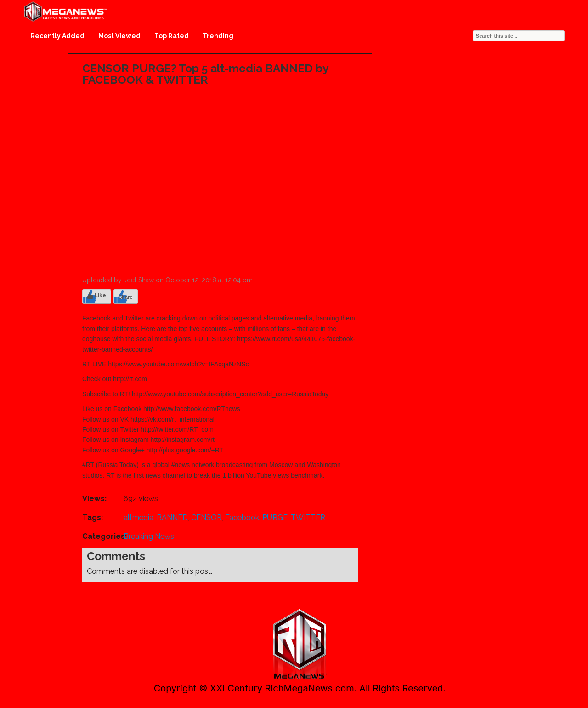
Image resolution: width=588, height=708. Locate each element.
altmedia (139, 517)
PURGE (275, 517)
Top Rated (172, 36)
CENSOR (206, 517)
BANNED (172, 517)
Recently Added (57, 36)
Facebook (242, 517)
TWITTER (308, 517)
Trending (218, 36)
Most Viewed (119, 36)
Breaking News (149, 536)
